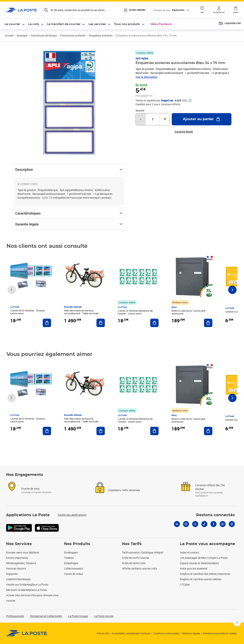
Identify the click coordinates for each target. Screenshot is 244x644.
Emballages (71, 563)
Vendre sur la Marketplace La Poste (27, 584)
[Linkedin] (177, 524)
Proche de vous (30, 489)
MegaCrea (167, 100)
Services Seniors (16, 568)
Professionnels (15, 616)
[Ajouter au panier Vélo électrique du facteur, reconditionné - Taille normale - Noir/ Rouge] (101, 323)
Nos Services (19, 544)
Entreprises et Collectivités (46, 616)
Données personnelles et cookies (220, 633)
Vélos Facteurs (161, 24)
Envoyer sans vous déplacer (23, 552)
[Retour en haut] (237, 623)
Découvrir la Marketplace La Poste (26, 590)
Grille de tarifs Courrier (136, 558)
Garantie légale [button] (184, 132)
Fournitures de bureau (44, 35)
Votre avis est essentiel (194, 568)
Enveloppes (71, 552)
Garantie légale (69, 224)
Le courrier (12, 24)
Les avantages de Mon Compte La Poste (204, 558)
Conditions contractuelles (166, 633)
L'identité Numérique (18, 579)
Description (69, 169)
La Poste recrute (104, 616)
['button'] (21, 10)
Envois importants (17, 558)
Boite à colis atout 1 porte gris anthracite (188, 312)
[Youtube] (223, 524)
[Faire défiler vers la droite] (232, 290)
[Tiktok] (204, 524)
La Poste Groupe (78, 616)
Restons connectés (216, 515)
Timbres (69, 558)
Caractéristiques (69, 213)
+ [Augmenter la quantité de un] (165, 119)
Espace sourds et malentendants (199, 563)
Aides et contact (190, 552)
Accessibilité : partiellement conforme (131, 633)
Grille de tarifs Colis (134, 563)
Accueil (9, 35)
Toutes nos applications (72, 515)
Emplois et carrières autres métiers (201, 579)
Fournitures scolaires (73, 35)
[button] (219, 10)
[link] (27, 633)
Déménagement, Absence (21, 563)
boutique (22, 35)
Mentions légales (191, 633)
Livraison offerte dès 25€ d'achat (210, 487)
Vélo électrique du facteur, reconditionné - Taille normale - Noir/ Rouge (82, 313)
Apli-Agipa (142, 58)
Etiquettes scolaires (101, 35)
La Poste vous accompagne (208, 544)
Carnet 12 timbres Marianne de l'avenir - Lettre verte (135, 312)
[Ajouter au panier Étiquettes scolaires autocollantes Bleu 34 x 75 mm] (202, 119)
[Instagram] (186, 524)
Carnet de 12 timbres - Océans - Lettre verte (28, 312)
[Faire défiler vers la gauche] (12, 290)
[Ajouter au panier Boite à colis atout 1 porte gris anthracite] (208, 323)
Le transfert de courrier (64, 24)
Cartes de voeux (73, 574)
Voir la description (146, 77)
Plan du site (103, 633)
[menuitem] (230, 23)
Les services (97, 24)
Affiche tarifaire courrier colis (140, 568)
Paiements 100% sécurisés (124, 490)
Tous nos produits (127, 24)
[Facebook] (213, 524)
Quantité (140, 110)
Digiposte (12, 574)
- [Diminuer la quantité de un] (141, 119)
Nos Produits (77, 544)
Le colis (34, 24)
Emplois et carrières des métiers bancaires (205, 574)
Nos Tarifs (132, 544)
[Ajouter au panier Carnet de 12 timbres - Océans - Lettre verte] (47, 323)
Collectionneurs (73, 568)
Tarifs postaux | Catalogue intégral (143, 552)
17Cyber (185, 584)
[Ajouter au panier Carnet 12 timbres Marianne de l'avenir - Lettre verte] (154, 323)
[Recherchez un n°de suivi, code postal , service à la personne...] (76, 10)
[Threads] (232, 524)
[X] (195, 524)
